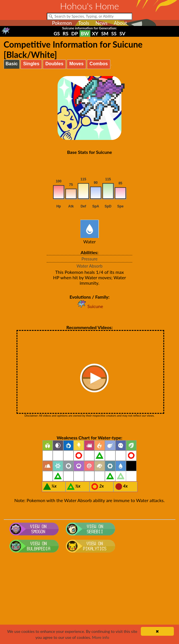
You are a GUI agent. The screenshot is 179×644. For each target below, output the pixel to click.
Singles (31, 64)
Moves (76, 64)
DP (75, 33)
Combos (99, 64)
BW (85, 33)
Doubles (54, 64)
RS (66, 33)
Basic (12, 64)
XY (95, 33)
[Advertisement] (90, 600)
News (101, 23)
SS (114, 33)
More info (101, 637)
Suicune (89, 306)
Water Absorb (89, 266)
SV (122, 33)
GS (57, 33)
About (120, 23)
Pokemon (62, 23)
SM (105, 33)
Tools (84, 23)
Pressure (89, 259)
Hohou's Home (90, 6)
